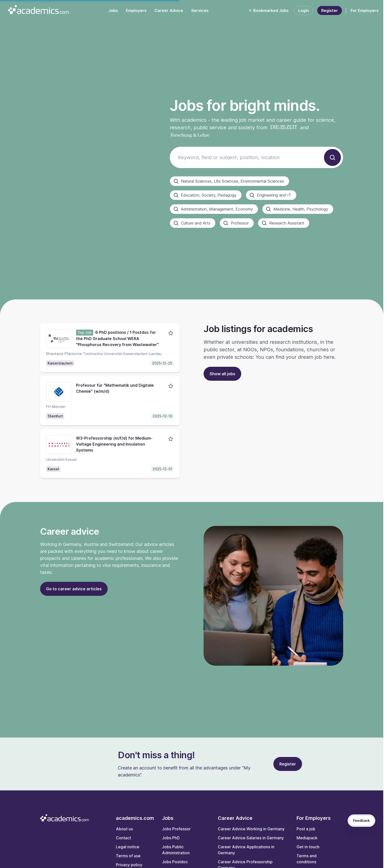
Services (200, 10)
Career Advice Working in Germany (251, 829)
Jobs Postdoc (175, 862)
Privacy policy (129, 865)
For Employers (365, 10)
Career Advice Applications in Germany (246, 850)
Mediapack (307, 838)
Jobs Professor (176, 829)
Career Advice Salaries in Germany (251, 838)
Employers (136, 10)
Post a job (306, 829)
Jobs (113, 10)
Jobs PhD (171, 838)
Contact (123, 838)
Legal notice (128, 847)
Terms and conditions (307, 859)
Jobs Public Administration (176, 850)
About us (124, 829)
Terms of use (128, 856)
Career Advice (169, 10)
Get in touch (308, 847)
